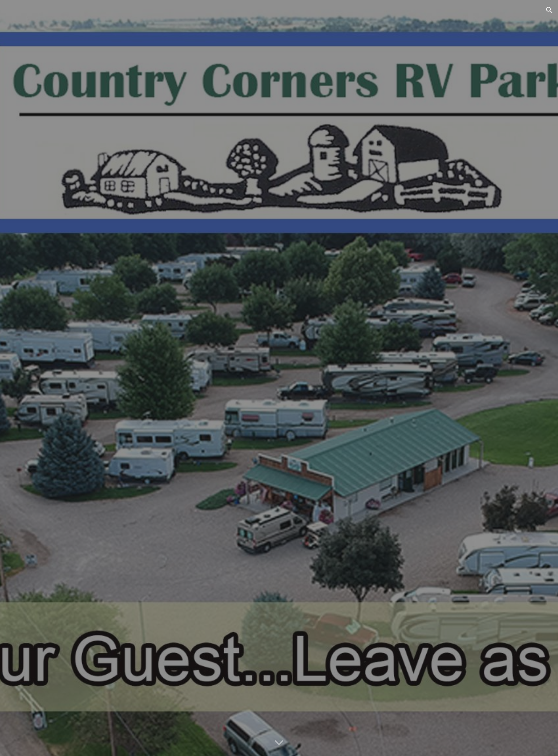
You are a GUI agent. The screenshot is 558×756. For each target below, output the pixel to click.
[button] (549, 10)
